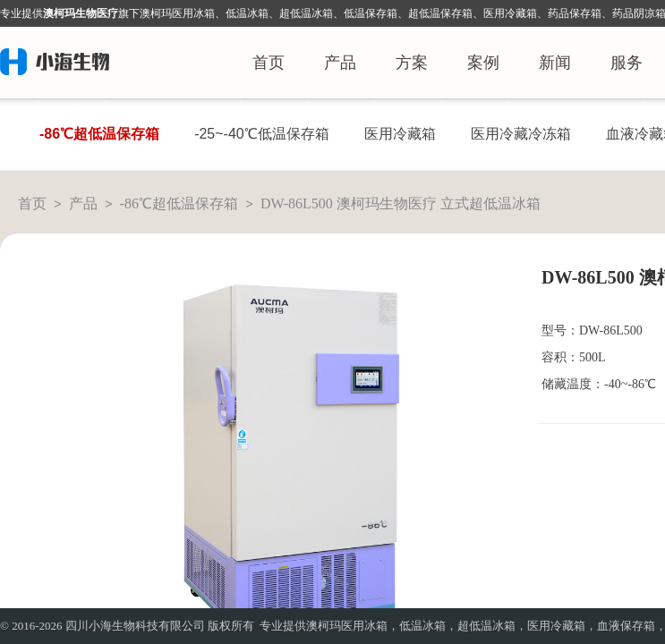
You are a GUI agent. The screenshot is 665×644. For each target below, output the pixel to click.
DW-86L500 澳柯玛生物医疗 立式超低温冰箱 (401, 203)
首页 (269, 63)
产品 (340, 63)
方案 (412, 63)
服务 (627, 63)
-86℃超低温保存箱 (99, 134)
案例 (483, 63)
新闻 (555, 63)
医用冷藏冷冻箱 (521, 134)
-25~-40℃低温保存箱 (262, 134)
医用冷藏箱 (400, 134)
